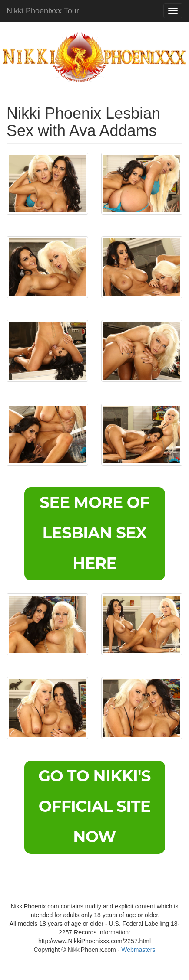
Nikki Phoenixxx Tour (43, 11)
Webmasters (138, 950)
